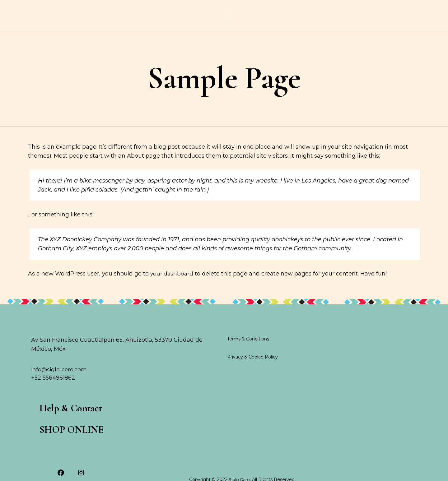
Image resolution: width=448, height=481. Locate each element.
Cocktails (65, 21)
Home (28, 21)
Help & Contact (75, 425)
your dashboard (172, 289)
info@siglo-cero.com (60, 385)
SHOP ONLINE (378, 21)
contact (409, 21)
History (104, 21)
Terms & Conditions (248, 354)
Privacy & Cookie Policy (252, 372)
